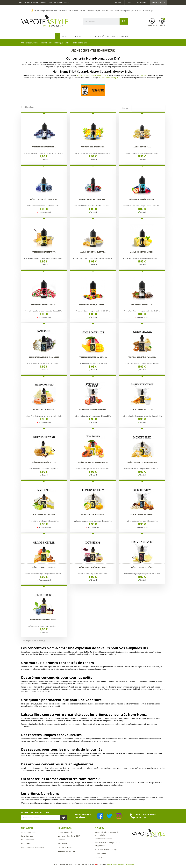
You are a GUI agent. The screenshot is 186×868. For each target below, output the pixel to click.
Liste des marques (65, 847)
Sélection (61, 840)
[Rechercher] (105, 21)
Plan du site (99, 857)
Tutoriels (117, 2)
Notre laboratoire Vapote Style (106, 849)
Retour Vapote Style (28, 832)
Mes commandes (27, 840)
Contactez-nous (159, 2)
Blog (130, 2)
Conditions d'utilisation (103, 839)
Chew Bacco (143, 75)
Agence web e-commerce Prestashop (121, 864)
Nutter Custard (102, 75)
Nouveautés (62, 844)
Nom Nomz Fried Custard (86, 75)
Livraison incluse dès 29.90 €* (69, 836)
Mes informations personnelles (33, 847)
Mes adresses (26, 844)
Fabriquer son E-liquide (67, 851)
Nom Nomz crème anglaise (109, 78)
